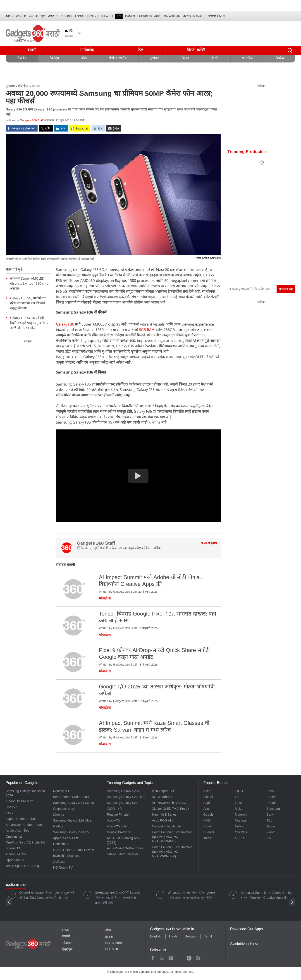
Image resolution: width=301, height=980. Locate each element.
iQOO (239, 792)
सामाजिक (247, 59)
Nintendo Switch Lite (166, 827)
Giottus (58, 827)
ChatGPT (12, 808)
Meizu (239, 809)
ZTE (269, 839)
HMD (207, 821)
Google (208, 815)
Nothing (240, 821)
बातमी (32, 50)
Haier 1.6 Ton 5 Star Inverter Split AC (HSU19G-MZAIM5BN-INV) (172, 852)
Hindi (173, 937)
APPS (158, 16)
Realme (272, 797)
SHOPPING (145, 16)
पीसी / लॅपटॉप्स (118, 59)
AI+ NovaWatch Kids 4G (169, 803)
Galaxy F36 (65, 324)
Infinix (207, 839)
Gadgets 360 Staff (32, 121)
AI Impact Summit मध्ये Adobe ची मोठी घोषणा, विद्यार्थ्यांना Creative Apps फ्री (266, 896)
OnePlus (241, 833)
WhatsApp (189, 957)
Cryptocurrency (64, 809)
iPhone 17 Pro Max (19, 802)
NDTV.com (113, 943)
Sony (270, 815)
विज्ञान (185, 59)
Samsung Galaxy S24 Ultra (72, 821)
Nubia (239, 827)
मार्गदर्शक (87, 50)
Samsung (273, 809)
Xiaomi (271, 833)
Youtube (171, 957)
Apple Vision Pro (17, 831)
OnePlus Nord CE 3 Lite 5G (25, 843)
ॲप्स (84, 59)
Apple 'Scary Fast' (66, 839)
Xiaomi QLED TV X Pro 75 (171, 809)
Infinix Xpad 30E (164, 792)
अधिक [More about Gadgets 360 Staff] (157, 548)
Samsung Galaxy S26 (122, 803)
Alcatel (208, 797)
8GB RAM (146, 330)
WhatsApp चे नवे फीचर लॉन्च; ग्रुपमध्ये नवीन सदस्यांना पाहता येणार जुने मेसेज (191, 896)
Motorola (241, 815)
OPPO (239, 839)
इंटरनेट (215, 59)
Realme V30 (62, 792)
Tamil (208, 937)
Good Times (216, 16)
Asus (207, 809)
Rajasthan (172, 16)
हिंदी (43, 16)
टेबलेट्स (54, 59)
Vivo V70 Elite (117, 827)
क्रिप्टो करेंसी (196, 50)
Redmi (271, 803)
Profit (33, 16)
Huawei (209, 833)
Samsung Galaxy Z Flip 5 (71, 833)
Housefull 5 (61, 845)
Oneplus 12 (14, 837)
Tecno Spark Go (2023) (22, 866)
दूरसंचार (154, 59)
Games (130, 16)
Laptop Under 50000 (20, 819)
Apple (207, 803)
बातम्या (36, 87)
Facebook (153, 957)
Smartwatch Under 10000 (24, 825)
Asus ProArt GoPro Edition (126, 849)
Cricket (67, 16)
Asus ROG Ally (162, 821)
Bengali (190, 937)
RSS (66, 930)
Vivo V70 (113, 821)
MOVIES (53, 16)
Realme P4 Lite (118, 815)
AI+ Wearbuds (162, 797)
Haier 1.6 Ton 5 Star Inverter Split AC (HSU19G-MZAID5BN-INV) (172, 837)
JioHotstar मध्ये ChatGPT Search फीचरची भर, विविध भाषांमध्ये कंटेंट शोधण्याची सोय (117, 898)
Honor (208, 827)
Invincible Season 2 (67, 856)
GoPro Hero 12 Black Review (74, 850)
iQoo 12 (59, 815)
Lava (238, 803)
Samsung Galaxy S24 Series (74, 803)
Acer (207, 792)
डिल (141, 50)
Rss (198, 957)
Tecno (271, 827)
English (156, 937)
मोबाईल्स (22, 59)
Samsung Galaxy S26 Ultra (126, 797)
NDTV (10, 16)
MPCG (187, 16)
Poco (270, 792)
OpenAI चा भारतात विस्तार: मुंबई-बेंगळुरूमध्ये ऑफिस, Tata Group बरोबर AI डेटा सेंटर (47, 896)
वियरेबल (280, 59)
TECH (119, 16)
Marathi (199, 16)
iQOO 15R (114, 809)
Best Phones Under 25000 (72, 797)
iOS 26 (11, 813)
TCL (269, 821)
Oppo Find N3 (16, 861)
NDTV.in (112, 949)
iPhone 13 (13, 849)
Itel (237, 797)
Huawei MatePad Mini (122, 855)
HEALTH (107, 16)
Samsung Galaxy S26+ (123, 792)
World (21, 16)
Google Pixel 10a (119, 833)
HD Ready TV (63, 868)
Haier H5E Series (164, 815)
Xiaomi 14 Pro (16, 855)
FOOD (79, 16)
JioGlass (59, 862)
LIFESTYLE (92, 16)
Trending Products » (247, 152)
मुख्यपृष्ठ (10, 87)
